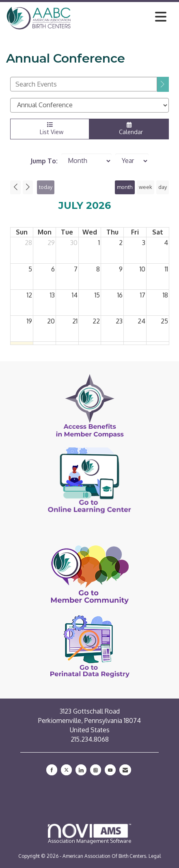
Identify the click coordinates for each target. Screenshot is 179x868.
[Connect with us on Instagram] (96, 770)
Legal (155, 856)
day (163, 187)
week (146, 187)
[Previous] (15, 187)
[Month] (86, 161)
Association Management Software (90, 834)
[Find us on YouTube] (110, 770)
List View (50, 129)
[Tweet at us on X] (66, 770)
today (46, 187)
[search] (163, 84)
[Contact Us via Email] (125, 770)
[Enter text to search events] (84, 84)
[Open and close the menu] (121, 17)
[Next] (28, 187)
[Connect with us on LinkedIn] (81, 770)
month (125, 187)
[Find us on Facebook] (52, 770)
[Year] (132, 161)
